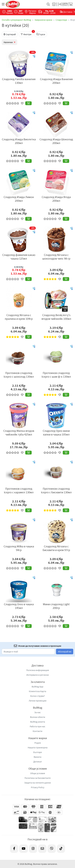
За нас (37, 712)
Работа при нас (37, 726)
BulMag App (37, 687)
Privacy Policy (38, 787)
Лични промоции (38, 701)
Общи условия (38, 773)
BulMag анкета (38, 722)
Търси (41, 34)
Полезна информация (38, 670)
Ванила (37, 757)
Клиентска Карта (37, 691)
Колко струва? (37, 696)
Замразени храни (43, 20)
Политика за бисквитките (38, 778)
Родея (38, 743)
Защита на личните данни (37, 783)
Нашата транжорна (38, 747)
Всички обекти (38, 717)
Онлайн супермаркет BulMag (16, 20)
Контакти (37, 731)
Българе (38, 752)
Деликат (38, 762)
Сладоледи (61, 20)
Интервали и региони (38, 675)
